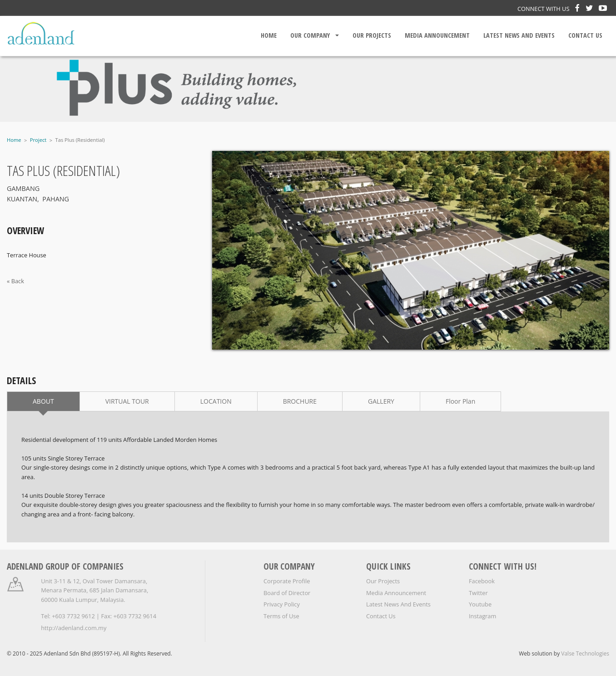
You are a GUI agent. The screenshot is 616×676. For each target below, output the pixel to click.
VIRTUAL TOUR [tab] (127, 401)
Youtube (480, 604)
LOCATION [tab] (216, 401)
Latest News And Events (519, 35)
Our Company (310, 35)
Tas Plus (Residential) (80, 140)
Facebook (482, 581)
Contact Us (585, 35)
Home (269, 35)
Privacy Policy (282, 604)
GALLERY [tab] (381, 401)
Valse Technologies (585, 653)
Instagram (482, 616)
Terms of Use (281, 616)
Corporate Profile (287, 581)
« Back (15, 281)
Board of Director (287, 593)
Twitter (478, 593)
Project (38, 140)
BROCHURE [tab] (300, 401)
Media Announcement (437, 35)
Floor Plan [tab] (460, 401)
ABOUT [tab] (43, 401)
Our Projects (372, 35)
